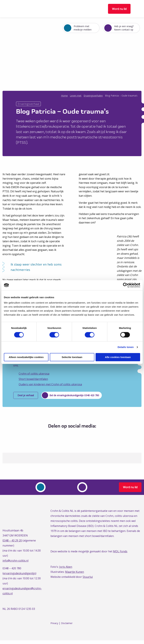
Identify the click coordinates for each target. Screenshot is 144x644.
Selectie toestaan (72, 357)
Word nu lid (119, 9)
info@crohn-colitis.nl (15, 561)
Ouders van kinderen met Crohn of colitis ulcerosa (50, 384)
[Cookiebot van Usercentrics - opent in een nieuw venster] (125, 285)
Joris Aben (66, 567)
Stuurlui (88, 577)
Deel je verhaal (26, 395)
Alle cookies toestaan (118, 357)
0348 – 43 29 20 (12, 540)
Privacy (54, 623)
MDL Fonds (120, 551)
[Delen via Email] (81, 434)
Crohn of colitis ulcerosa (34, 374)
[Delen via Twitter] (68, 434)
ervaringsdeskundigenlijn (19, 573)
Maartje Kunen (75, 572)
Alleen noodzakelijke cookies (26, 357)
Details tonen (126, 347)
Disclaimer (67, 623)
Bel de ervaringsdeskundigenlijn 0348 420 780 (74, 395)
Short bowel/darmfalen (33, 379)
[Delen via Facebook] (62, 434)
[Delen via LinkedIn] (74, 434)
